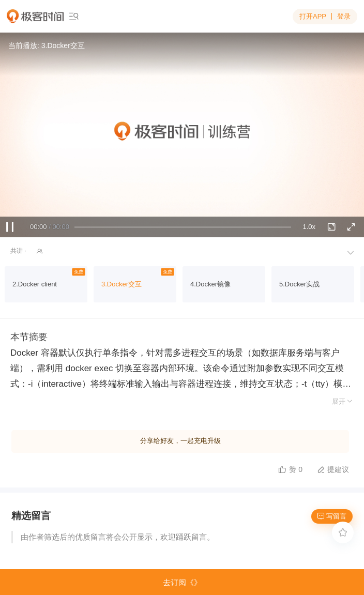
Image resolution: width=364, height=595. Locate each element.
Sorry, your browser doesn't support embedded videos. (182, 135)
